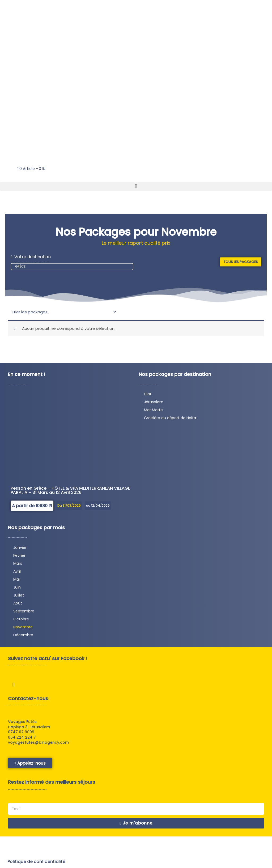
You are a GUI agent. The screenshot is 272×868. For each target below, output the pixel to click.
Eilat (148, 396)
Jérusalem (154, 404)
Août (18, 605)
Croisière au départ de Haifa (170, 420)
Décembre (23, 637)
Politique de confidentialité (37, 863)
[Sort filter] (64, 314)
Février (19, 557)
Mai (16, 581)
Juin (17, 589)
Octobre (21, 621)
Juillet (19, 597)
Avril (17, 573)
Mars (18, 565)
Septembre (24, 613)
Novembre (23, 629)
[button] (136, 187)
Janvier (20, 549)
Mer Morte (153, 412)
